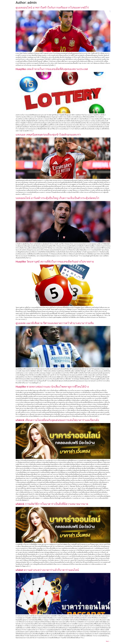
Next (108, 641)
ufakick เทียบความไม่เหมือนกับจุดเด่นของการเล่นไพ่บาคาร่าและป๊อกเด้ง (57, 420)
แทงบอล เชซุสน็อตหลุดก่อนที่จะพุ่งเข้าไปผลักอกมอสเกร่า (48, 135)
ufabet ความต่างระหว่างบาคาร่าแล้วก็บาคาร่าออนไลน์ (47, 570)
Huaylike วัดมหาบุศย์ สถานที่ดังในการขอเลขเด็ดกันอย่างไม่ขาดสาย (55, 262)
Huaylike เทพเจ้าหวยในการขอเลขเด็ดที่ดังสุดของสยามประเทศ (52, 69)
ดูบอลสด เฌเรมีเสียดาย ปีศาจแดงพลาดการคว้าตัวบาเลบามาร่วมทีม (55, 323)
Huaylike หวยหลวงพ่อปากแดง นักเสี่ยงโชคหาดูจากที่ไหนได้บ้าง (52, 387)
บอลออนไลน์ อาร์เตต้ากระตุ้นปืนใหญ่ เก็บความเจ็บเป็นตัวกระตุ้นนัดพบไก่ (57, 198)
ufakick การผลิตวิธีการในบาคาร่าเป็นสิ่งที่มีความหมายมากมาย (52, 504)
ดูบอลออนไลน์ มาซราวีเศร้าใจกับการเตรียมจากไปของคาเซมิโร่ (52, 8)
